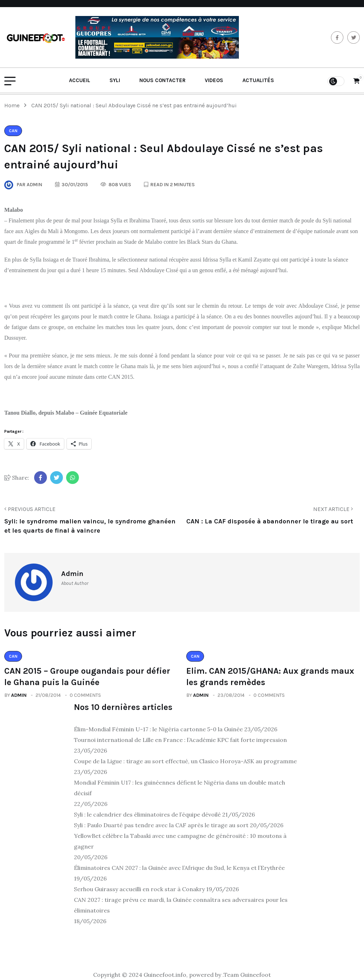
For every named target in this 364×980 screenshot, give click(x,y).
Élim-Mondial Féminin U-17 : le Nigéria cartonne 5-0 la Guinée (158, 729)
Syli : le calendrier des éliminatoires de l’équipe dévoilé (147, 814)
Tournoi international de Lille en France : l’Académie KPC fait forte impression (180, 740)
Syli (115, 80)
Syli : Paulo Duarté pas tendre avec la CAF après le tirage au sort (161, 825)
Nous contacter (162, 80)
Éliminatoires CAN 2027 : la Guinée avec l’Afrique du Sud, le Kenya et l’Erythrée (179, 868)
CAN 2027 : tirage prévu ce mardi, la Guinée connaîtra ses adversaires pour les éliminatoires (181, 905)
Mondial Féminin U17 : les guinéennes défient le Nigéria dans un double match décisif (180, 788)
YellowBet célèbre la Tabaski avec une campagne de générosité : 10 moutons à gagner (180, 841)
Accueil (80, 80)
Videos (214, 80)
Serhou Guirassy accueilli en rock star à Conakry (139, 889)
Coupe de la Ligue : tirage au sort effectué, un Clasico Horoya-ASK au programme (185, 761)
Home (13, 105)
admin (19, 695)
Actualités (258, 80)
